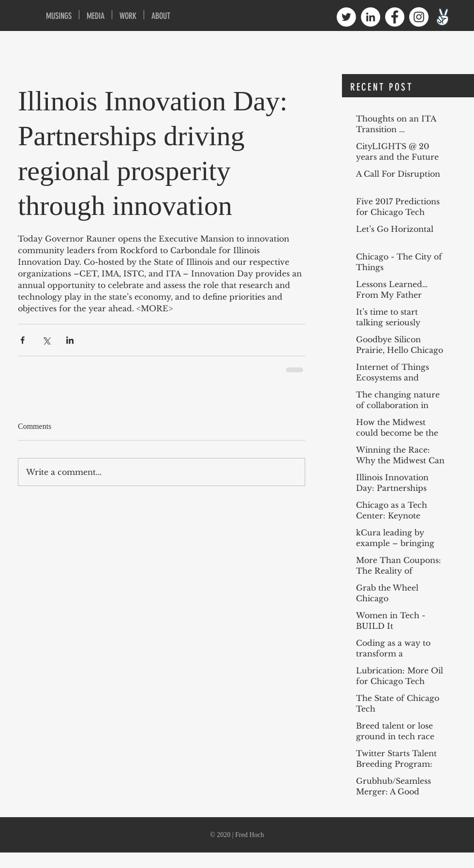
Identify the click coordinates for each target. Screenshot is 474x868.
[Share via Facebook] (22, 340)
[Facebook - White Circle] (395, 17)
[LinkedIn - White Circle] (370, 17)
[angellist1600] (443, 17)
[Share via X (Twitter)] (46, 340)
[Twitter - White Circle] (346, 17)
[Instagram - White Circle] (419, 17)
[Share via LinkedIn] (70, 340)
